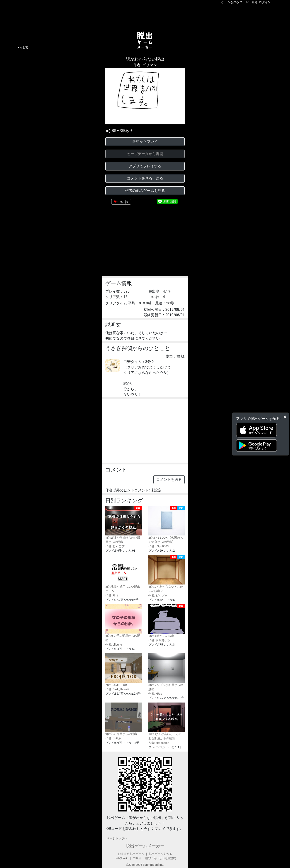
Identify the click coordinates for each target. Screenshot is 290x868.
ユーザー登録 (249, 2)
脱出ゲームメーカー (145, 846)
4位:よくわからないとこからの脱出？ (167, 574)
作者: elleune (114, 645)
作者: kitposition (159, 743)
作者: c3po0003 (158, 546)
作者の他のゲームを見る (145, 191)
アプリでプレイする (145, 166)
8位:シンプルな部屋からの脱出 (167, 672)
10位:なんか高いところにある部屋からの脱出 (167, 721)
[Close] (285, 417)
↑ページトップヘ (116, 838)
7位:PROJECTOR (123, 670)
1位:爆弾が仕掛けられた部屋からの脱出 (123, 525)
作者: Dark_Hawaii (117, 689)
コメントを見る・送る (145, 178)
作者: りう (112, 595)
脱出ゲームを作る (160, 854)
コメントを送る (169, 480)
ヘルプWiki (121, 858)
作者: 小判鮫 (113, 738)
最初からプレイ (145, 142)
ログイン (265, 2)
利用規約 (170, 858)
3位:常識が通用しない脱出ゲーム (123, 574)
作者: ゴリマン (145, 65)
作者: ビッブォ (158, 596)
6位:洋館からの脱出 (167, 621)
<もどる (23, 47)
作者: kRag (155, 694)
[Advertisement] (145, 17)
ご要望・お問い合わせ (147, 858)
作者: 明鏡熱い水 (159, 640)
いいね (123, 202)
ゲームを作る (230, 2)
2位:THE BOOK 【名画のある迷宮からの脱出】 (167, 525)
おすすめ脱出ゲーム (131, 854)
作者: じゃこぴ (115, 546)
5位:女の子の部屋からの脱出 (123, 623)
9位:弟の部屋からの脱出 (123, 719)
